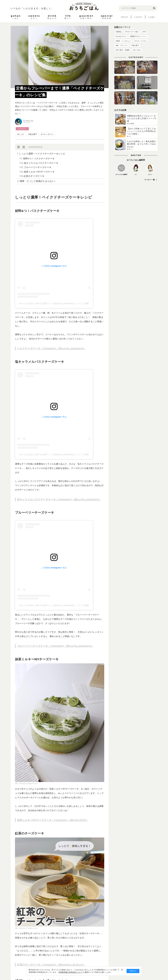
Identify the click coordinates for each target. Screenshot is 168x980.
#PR (144, 32)
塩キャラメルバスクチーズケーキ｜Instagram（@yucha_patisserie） (59, 499)
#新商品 (119, 32)
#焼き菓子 (33, 134)
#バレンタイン (47, 134)
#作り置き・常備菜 (123, 50)
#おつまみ (137, 50)
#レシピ (21, 134)
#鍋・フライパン (122, 45)
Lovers (138, 17)
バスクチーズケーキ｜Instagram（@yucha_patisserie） (51, 348)
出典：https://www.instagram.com (26, 784)
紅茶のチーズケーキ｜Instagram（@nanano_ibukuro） (51, 965)
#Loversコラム (121, 36)
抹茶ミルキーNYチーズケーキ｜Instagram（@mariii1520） (53, 820)
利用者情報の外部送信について (71, 972)
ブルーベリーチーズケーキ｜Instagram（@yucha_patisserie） (55, 646)
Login (152, 17)
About (125, 17)
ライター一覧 (150, 180)
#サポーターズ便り (132, 32)
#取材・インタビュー (123, 41)
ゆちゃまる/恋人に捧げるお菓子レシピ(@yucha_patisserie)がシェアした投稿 (54, 303)
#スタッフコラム (141, 41)
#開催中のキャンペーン (138, 36)
